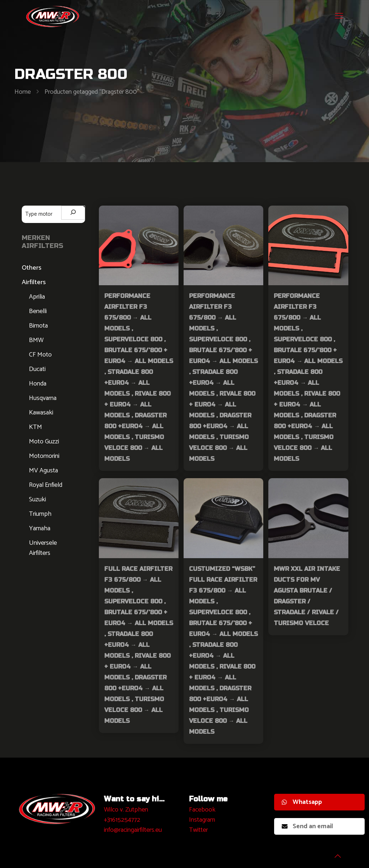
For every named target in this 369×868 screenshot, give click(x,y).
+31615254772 (122, 820)
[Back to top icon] (334, 853)
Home (23, 92)
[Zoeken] (73, 213)
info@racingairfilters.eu (133, 830)
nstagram (203, 820)
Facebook (202, 810)
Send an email (307, 826)
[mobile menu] (339, 16)
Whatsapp (302, 802)
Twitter (198, 830)
